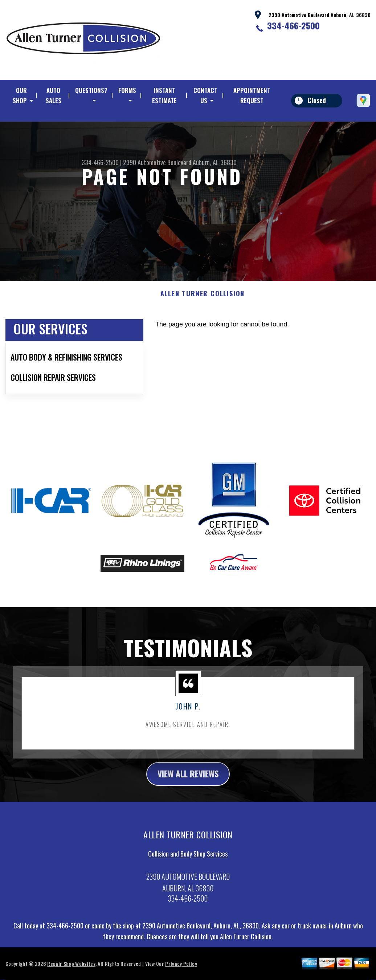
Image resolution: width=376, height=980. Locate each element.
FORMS (127, 90)
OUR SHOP (20, 95)
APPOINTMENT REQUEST (252, 95)
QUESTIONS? (91, 90)
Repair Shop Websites (71, 973)
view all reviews (188, 782)
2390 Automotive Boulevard (157, 162)
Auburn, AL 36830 (215, 162)
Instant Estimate (164, 95)
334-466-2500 (293, 25)
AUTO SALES (54, 95)
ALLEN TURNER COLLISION (203, 302)
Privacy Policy (181, 973)
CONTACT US (205, 95)
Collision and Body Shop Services (188, 863)
